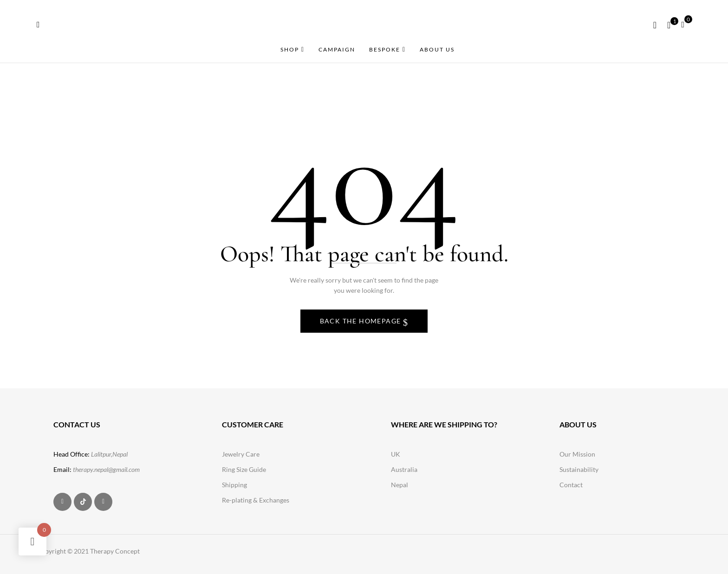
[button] (686, 24)
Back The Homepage (361, 321)
